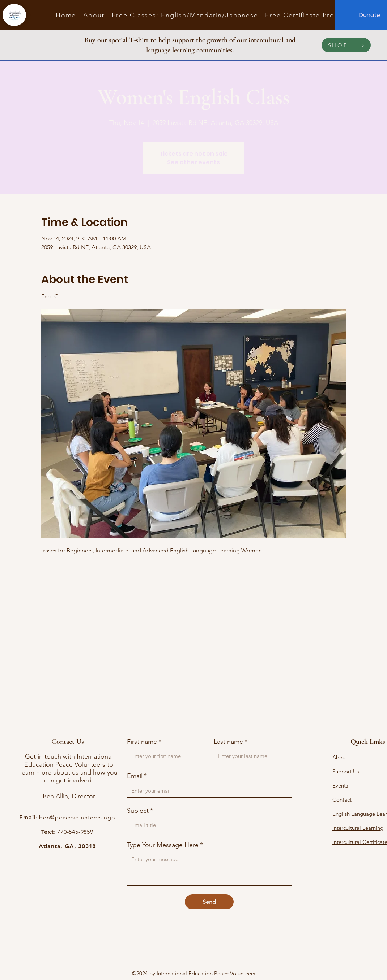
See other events (193, 162)
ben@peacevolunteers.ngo (77, 817)
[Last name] (251, 756)
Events (340, 786)
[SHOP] (346, 45)
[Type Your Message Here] (209, 869)
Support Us (346, 771)
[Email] (207, 791)
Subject (140, 811)
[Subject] (207, 825)
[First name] (164, 756)
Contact (342, 800)
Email (137, 776)
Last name (231, 742)
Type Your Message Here (165, 845)
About (340, 757)
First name (144, 742)
